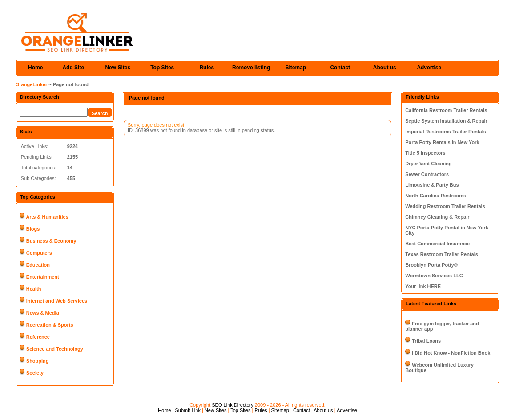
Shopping (38, 361)
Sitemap (296, 68)
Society (35, 373)
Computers (39, 253)
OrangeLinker (32, 84)
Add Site (73, 68)
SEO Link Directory (233, 405)
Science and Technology (55, 349)
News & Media (43, 313)
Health (34, 289)
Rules (207, 68)
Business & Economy (51, 241)
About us (385, 68)
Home (35, 68)
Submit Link (187, 410)
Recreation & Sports (50, 325)
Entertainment (43, 277)
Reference (38, 337)
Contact (340, 68)
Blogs (33, 229)
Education (38, 265)
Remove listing (251, 68)
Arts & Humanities (47, 217)
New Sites (118, 68)
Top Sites (162, 68)
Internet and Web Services (57, 301)
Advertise (429, 68)
